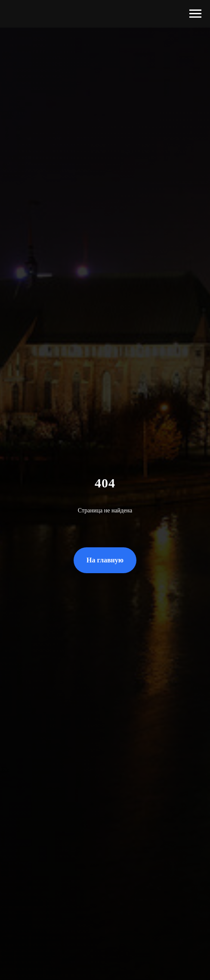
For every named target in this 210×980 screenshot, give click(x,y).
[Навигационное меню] (195, 14)
